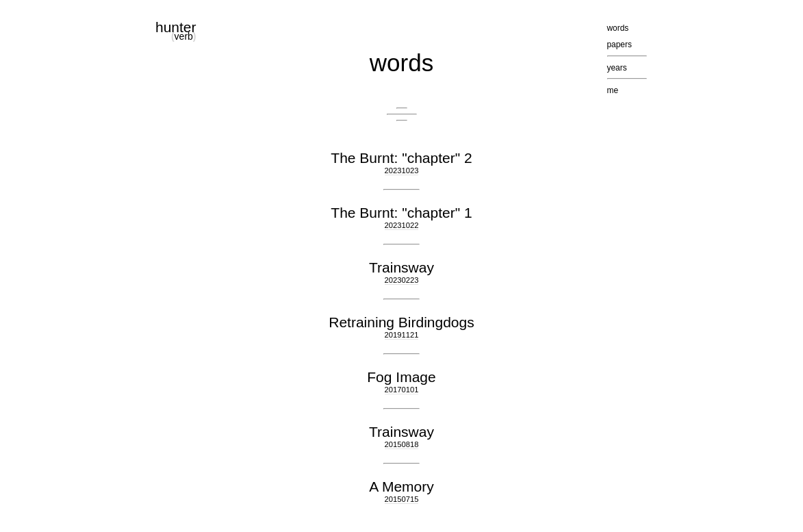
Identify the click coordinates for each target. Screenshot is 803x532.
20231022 (402, 225)
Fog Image (401, 377)
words (402, 63)
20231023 (402, 170)
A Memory (402, 486)
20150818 (402, 444)
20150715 (402, 499)
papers (620, 45)
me (613, 90)
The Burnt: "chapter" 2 (401, 158)
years (617, 68)
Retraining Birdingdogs (401, 322)
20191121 (402, 335)
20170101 (402, 390)
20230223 (402, 280)
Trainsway (402, 267)
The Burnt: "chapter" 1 (401, 213)
